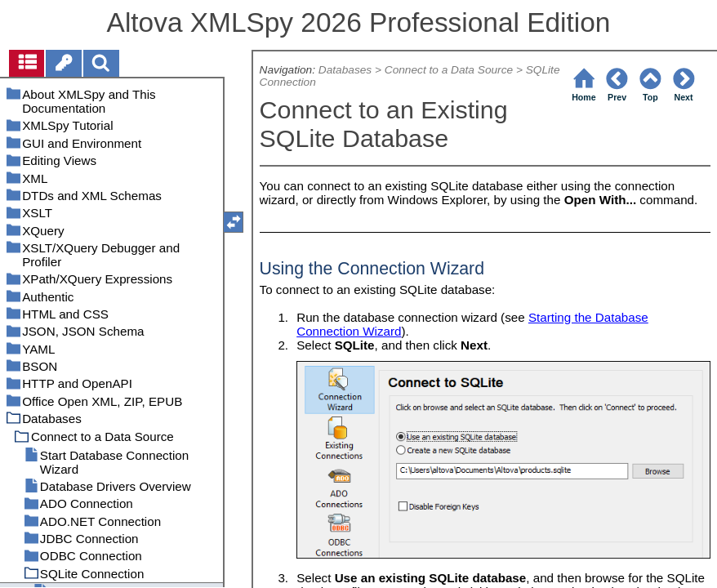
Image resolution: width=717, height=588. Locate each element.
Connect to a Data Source (449, 70)
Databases (345, 70)
